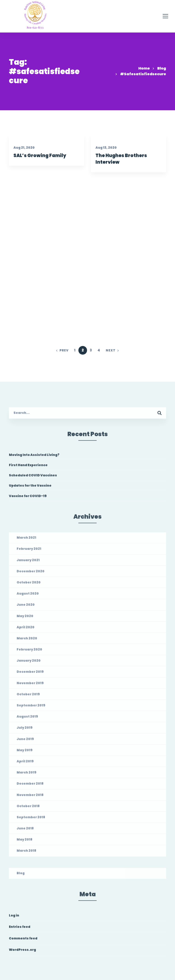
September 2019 (31, 707)
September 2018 (31, 819)
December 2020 (31, 573)
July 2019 (25, 730)
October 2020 (29, 584)
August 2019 (27, 719)
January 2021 (28, 562)
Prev (62, 350)
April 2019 (25, 763)
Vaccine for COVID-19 (28, 498)
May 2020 (25, 618)
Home (144, 68)
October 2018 (28, 808)
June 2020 (26, 607)
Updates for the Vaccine (30, 488)
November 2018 (30, 797)
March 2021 (26, 540)
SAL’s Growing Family (40, 156)
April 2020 (26, 629)
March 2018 (26, 853)
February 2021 (29, 551)
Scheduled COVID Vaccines (33, 477)
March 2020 (27, 640)
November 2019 (30, 685)
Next (112, 350)
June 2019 (25, 741)
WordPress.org (22, 952)
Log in (14, 917)
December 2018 (30, 786)
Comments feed (23, 940)
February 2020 (29, 652)
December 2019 (30, 674)
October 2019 (28, 696)
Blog (162, 68)
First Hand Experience (28, 467)
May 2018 (24, 842)
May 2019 (25, 752)
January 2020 (29, 663)
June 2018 (25, 830)
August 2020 (28, 596)
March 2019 (27, 774)
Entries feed (20, 929)
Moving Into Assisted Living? (34, 457)
